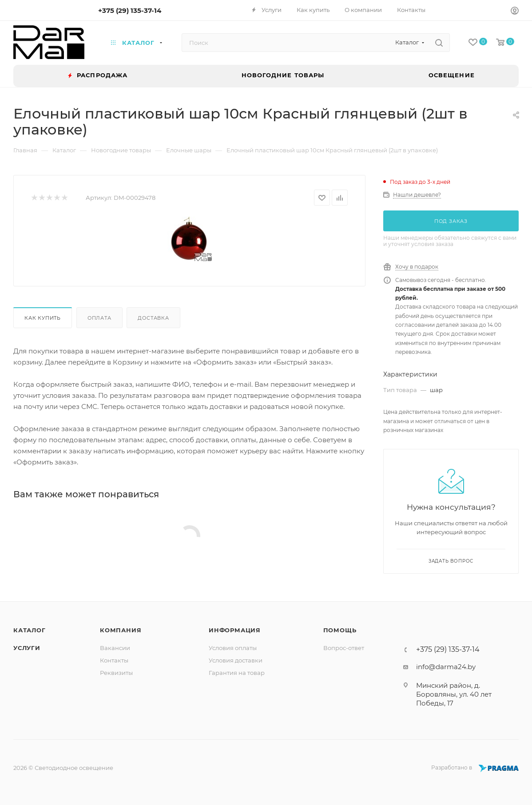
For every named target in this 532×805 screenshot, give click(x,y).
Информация (235, 630)
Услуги (27, 648)
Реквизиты (116, 673)
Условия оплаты (233, 648)
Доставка (153, 318)
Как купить (43, 318)
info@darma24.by (446, 667)
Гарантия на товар (237, 673)
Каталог (30, 630)
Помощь (340, 630)
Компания (121, 630)
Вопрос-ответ (344, 648)
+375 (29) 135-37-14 (130, 10)
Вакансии (115, 648)
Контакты (114, 660)
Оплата (99, 318)
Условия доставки (236, 660)
